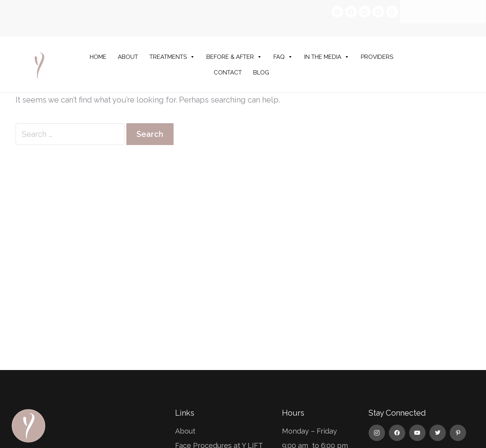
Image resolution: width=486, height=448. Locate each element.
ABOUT (128, 57)
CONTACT (228, 73)
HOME (98, 57)
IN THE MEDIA (327, 57)
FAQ (283, 57)
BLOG (261, 73)
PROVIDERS (377, 57)
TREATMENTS (172, 57)
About (185, 431)
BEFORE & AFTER (234, 57)
